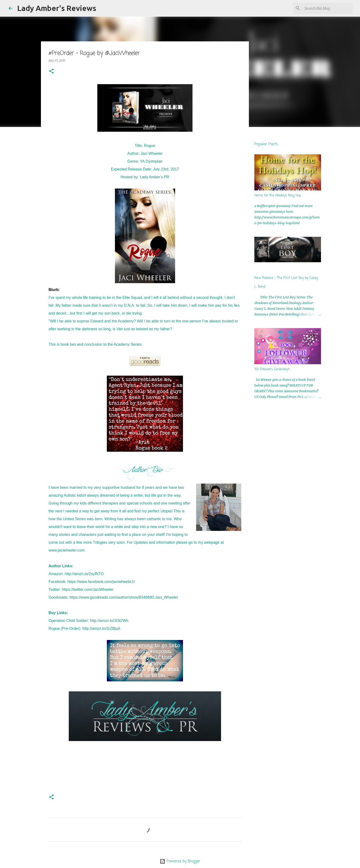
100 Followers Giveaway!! (272, 369)
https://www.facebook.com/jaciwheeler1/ (101, 582)
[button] (51, 71)
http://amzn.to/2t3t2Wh (109, 621)
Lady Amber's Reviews (57, 8)
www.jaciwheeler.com (67, 550)
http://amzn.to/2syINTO (84, 574)
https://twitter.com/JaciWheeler (88, 589)
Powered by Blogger (180, 861)
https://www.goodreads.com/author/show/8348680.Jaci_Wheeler (124, 597)
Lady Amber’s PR (155, 177)
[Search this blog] (328, 8)
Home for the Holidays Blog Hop (278, 196)
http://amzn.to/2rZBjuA (101, 628)
